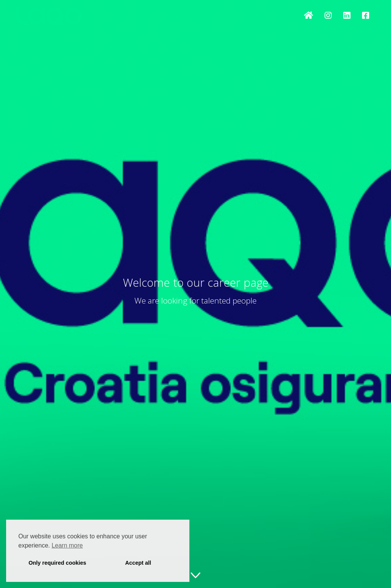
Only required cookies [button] (57, 563)
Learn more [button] (67, 545)
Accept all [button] (138, 563)
